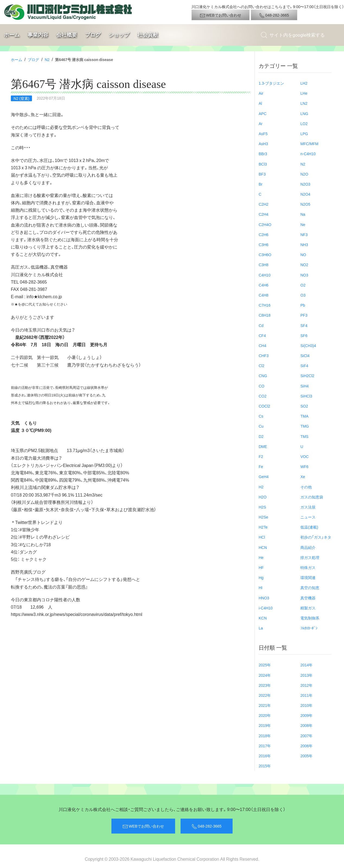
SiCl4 (305, 355)
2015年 (265, 766)
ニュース (308, 517)
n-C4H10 (308, 154)
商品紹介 (308, 547)
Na (303, 214)
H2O (263, 497)
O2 (303, 285)
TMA (304, 416)
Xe (303, 476)
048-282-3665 (274, 15)
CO (261, 386)
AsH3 (263, 144)
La (261, 628)
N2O (304, 174)
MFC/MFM (309, 144)
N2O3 (305, 184)
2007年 (306, 736)
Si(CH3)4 (308, 345)
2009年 (306, 715)
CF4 (262, 335)
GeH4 (264, 476)
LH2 (304, 83)
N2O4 (305, 194)
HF (261, 567)
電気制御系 (310, 618)
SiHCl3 (306, 396)
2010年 (306, 705)
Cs (261, 416)
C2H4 (263, 214)
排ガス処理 (310, 557)
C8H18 (265, 315)
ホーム (12, 35)
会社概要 (67, 35)
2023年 (265, 685)
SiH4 (304, 386)
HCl (262, 537)
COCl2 (264, 406)
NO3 (304, 275)
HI (261, 587)
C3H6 (263, 244)
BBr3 (263, 154)
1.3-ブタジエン (271, 83)
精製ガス (308, 608)
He (261, 557)
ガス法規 (308, 507)
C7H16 (265, 305)
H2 (261, 487)
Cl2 (261, 365)
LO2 (304, 123)
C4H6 (263, 285)
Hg (261, 577)
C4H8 (263, 295)
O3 (303, 295)
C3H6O (265, 255)
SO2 (304, 406)
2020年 (265, 715)
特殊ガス (308, 567)
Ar (261, 123)
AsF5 (263, 133)
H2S (262, 507)
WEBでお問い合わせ (221, 15)
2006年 (306, 746)
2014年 (306, 665)
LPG (304, 133)
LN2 (304, 103)
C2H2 (263, 204)
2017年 (265, 746)
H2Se (263, 517)
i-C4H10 (266, 608)
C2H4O (265, 224)
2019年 (265, 725)
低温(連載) (309, 527)
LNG (304, 113)
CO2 (263, 396)
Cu (261, 426)
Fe (261, 466)
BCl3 (263, 164)
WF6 (304, 466)
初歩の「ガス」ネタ (316, 537)
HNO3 (264, 598)
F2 (261, 456)
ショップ (119, 35)
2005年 (306, 756)
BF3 (262, 174)
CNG (263, 376)
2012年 (306, 685)
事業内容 (38, 35)
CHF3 (264, 355)
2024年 (265, 675)
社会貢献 (148, 35)
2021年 (265, 705)
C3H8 (263, 265)
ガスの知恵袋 (312, 497)
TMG (305, 426)
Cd (261, 325)
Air (261, 93)
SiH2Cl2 (307, 376)
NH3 (304, 244)
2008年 (306, 725)
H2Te (263, 527)
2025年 (265, 665)
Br (261, 184)
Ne (303, 224)
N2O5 (305, 204)
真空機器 (308, 598)
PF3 (304, 315)
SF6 (304, 335)
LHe (304, 93)
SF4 (304, 325)
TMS (304, 436)
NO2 (304, 265)
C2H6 (263, 234)
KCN (263, 618)
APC (263, 113)
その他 (306, 487)
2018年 (265, 736)
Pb (303, 305)
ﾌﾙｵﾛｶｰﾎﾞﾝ (309, 628)
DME (263, 446)
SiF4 (304, 365)
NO (303, 255)
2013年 (306, 675)
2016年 (265, 756)
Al (260, 103)
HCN (263, 547)
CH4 (262, 345)
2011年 (306, 695)
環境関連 (308, 577)
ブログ (93, 35)
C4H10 (265, 275)
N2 (47, 59)
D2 (261, 436)
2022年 (265, 695)
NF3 (304, 234)
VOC (304, 456)
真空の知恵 (310, 587)
